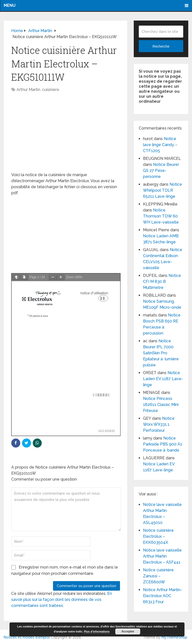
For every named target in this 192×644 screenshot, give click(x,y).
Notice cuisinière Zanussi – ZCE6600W (158, 576)
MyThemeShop (174, 637)
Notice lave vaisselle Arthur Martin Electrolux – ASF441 (162, 556)
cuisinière (51, 90)
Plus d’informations (97, 631)
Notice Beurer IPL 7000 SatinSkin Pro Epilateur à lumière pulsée (161, 353)
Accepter (128, 631)
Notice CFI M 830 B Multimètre (162, 282)
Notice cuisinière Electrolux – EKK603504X (158, 536)
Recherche (161, 46)
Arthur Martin (28, 90)
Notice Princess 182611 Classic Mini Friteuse (161, 405)
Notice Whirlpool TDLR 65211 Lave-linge (162, 190)
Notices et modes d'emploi (27, 637)
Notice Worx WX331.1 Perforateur (159, 424)
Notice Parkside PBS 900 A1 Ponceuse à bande (163, 444)
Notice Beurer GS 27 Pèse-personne (161, 171)
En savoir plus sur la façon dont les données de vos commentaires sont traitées (62, 600)
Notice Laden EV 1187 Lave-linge (163, 379)
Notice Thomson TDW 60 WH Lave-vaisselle (161, 216)
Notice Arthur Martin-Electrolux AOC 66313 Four (162, 596)
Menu (10, 5)
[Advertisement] (66, 135)
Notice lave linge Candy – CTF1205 (160, 145)
